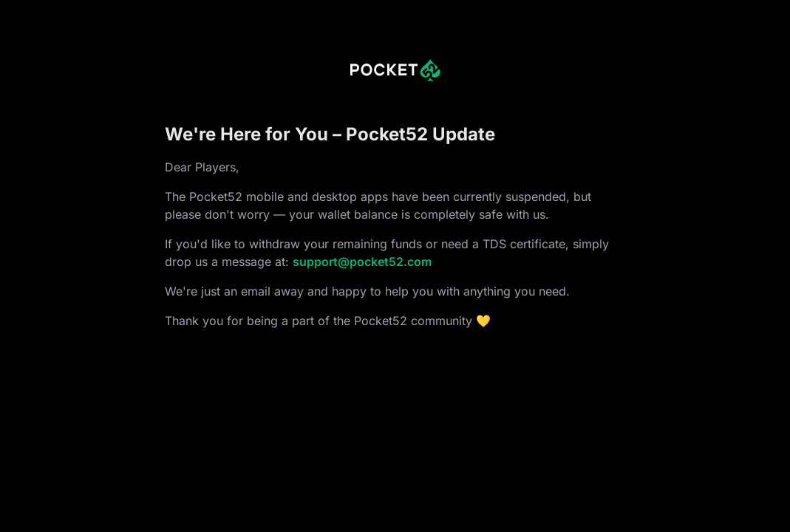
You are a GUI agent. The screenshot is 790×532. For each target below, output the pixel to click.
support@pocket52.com (362, 262)
